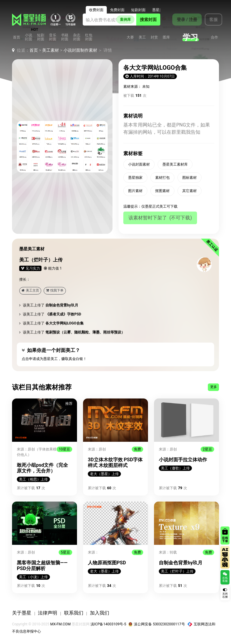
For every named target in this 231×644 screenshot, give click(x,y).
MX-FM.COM (60, 624)
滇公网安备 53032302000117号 (157, 624)
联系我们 (74, 613)
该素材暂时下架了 (160, 218)
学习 (190, 37)
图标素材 (189, 178)
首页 (17, 37)
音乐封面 (53, 37)
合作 (214, 37)
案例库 (125, 20)
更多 (214, 387)
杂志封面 (77, 37)
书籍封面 (65, 37)
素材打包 (162, 178)
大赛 (130, 37)
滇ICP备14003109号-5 (108, 624)
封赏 (154, 37)
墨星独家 (135, 178)
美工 (142, 37)
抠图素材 (162, 191)
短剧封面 (41, 37)
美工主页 (30, 290)
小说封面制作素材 (80, 50)
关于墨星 (22, 613)
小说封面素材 (139, 164)
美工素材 (51, 50)
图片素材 (135, 191)
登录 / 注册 (184, 20)
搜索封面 (148, 20)
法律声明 (48, 613)
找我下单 (55, 290)
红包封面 (89, 37)
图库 (166, 37)
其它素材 (189, 191)
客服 (210, 20)
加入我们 (100, 613)
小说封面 (29, 37)
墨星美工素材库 (175, 164)
